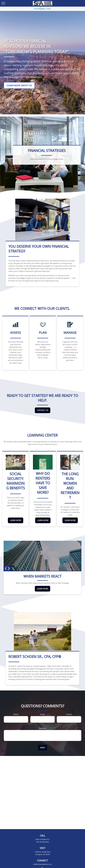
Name (16, 714)
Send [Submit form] (42, 748)
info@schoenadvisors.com (42, 864)
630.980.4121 (45, 839)
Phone (69, 714)
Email (42, 714)
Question (42, 728)
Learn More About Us (19, 85)
